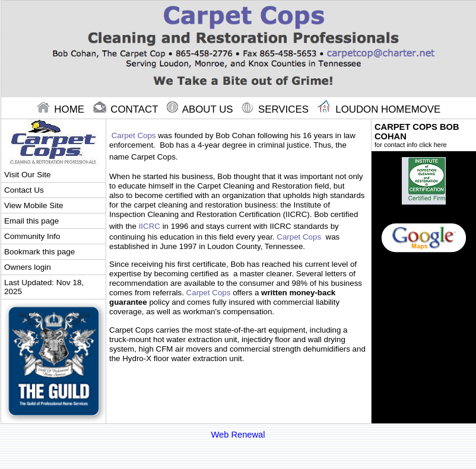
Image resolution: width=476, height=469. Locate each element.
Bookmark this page (39, 252)
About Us (201, 109)
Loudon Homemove (379, 109)
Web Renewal (238, 435)
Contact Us (24, 190)
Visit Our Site (27, 175)
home (62, 109)
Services (276, 109)
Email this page (31, 221)
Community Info (32, 236)
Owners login (28, 267)
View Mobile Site (34, 205)
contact (127, 109)
